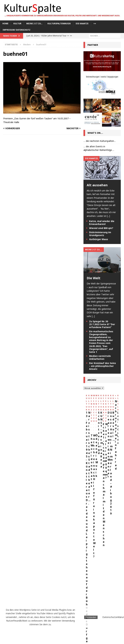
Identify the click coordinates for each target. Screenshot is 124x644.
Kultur (17, 24)
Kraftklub (28, 582)
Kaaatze (30, 576)
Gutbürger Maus (99, 239)
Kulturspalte (46, 582)
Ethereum (39, 570)
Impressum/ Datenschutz (16, 30)
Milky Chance (40, 600)
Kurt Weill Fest (13, 594)
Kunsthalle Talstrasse (29, 588)
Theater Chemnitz (15, 630)
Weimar (46, 630)
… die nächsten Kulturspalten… (100, 141)
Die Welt (94, 278)
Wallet (33, 630)
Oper (34, 606)
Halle (8, 576)
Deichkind (31, 564)
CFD (36, 558)
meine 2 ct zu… (34, 24)
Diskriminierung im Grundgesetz (100, 234)
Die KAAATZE (82, 24)
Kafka (41, 576)
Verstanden (91, 617)
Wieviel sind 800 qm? (101, 228)
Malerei (9, 600)
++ (95, 24)
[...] (108, 216)
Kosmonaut (11, 582)
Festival (53, 570)
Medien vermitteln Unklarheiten (100, 357)
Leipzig (52, 594)
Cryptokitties (13, 564)
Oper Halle (47, 606)
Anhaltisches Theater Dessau (21, 546)
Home (5, 24)
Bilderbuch (11, 558)
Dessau (45, 564)
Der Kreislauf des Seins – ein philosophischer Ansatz (103, 366)
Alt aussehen (97, 185)
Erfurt (25, 570)
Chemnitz (47, 558)
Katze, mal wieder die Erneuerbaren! (102, 223)
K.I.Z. (18, 576)
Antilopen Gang (14, 552)
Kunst (8, 588)
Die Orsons (11, 570)
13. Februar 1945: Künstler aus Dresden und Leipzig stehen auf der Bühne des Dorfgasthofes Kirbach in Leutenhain (101, 431)
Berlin (45, 552)
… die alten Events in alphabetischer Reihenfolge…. (99, 148)
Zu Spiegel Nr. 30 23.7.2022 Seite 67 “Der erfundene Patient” (102, 324)
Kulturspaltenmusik (59, 24)
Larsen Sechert (35, 594)
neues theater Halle (16, 606)
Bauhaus (32, 552)
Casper (26, 558)
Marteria (23, 600)
